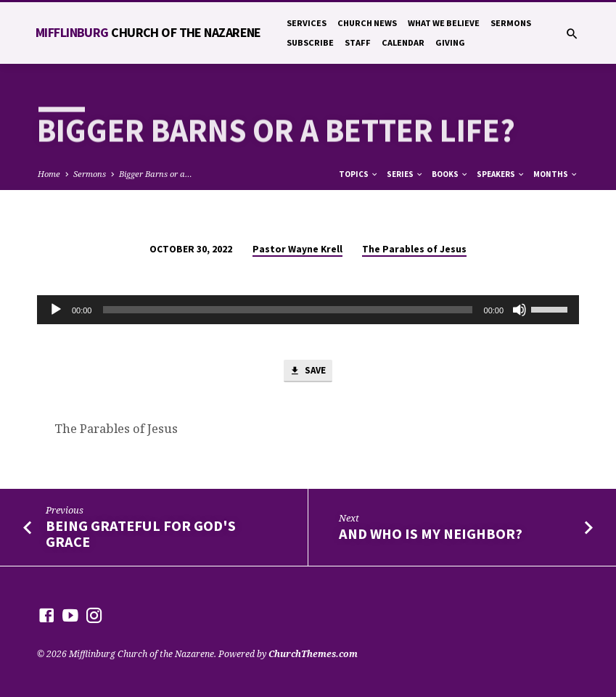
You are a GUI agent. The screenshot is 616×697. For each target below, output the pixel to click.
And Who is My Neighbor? (431, 535)
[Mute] (520, 310)
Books (450, 174)
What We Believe (444, 23)
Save (308, 372)
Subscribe (310, 42)
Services (307, 23)
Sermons (511, 23)
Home (49, 174)
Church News (367, 23)
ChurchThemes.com (313, 654)
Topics (359, 174)
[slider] (287, 310)
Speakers (501, 174)
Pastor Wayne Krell (297, 249)
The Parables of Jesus (414, 249)
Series (405, 174)
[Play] (56, 310)
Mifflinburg (148, 32)
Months (556, 174)
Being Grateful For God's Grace (141, 534)
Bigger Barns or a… (156, 174)
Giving (450, 42)
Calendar (403, 42)
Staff (358, 42)
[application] (308, 310)
